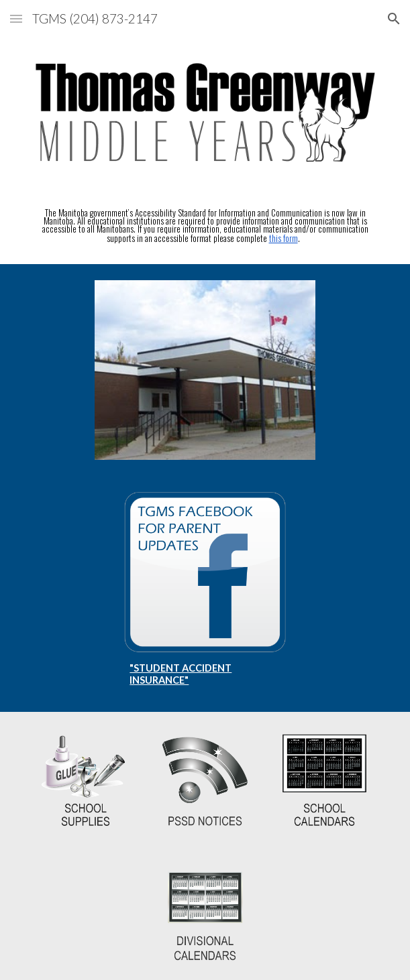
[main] (205, 226)
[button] (16, 18)
